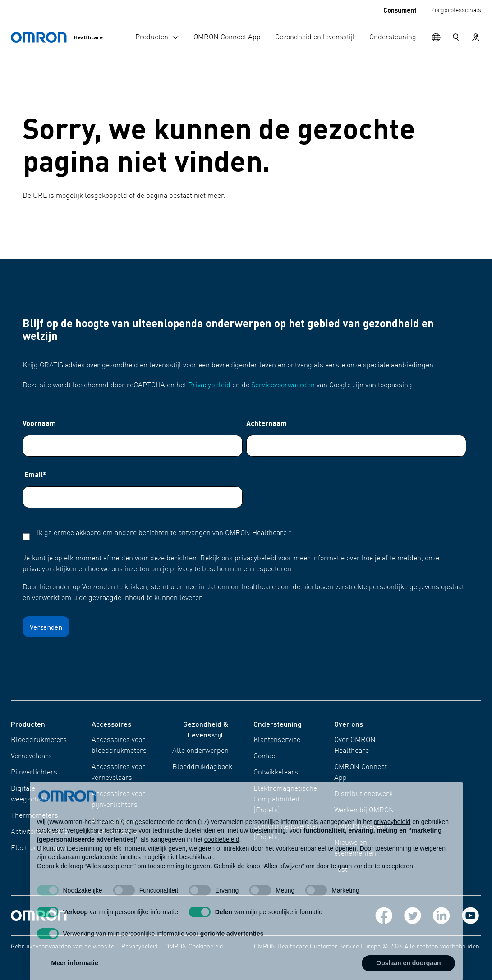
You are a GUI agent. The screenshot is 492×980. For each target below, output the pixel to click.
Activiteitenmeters (39, 832)
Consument (400, 10)
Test (341, 870)
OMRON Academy (362, 827)
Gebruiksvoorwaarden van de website (62, 947)
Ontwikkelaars (276, 773)
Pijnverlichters (34, 773)
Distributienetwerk (363, 794)
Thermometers (34, 816)
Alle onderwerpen (200, 751)
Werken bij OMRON (364, 811)
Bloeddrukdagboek (202, 767)
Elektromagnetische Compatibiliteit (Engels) (285, 800)
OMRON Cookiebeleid (194, 947)
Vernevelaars (31, 756)
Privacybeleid (209, 385)
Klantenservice (277, 740)
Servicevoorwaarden (283, 385)
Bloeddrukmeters (39, 740)
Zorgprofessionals (456, 10)
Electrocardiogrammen (48, 848)
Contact (265, 756)
